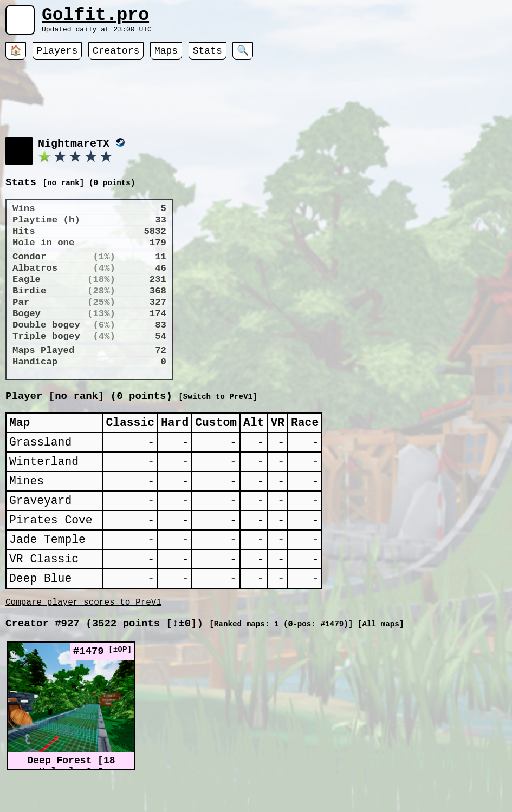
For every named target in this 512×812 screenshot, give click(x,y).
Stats (208, 57)
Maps (166, 57)
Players (57, 57)
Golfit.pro (95, 18)
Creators (116, 57)
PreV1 (351, 410)
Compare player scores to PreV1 (83, 641)
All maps (380, 666)
